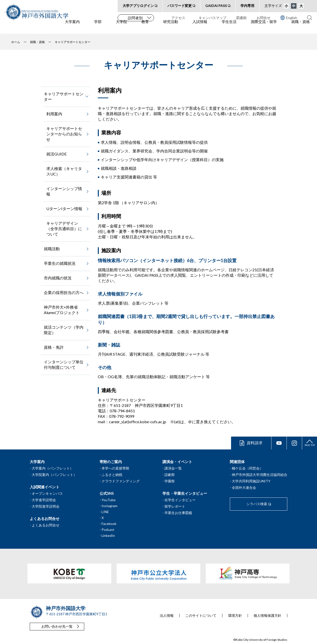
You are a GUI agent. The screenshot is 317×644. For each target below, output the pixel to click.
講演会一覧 (173, 468)
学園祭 (170, 481)
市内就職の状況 (58, 278)
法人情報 (167, 616)
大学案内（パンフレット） (53, 468)
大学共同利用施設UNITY (251, 481)
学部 (98, 27)
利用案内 (54, 114)
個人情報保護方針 (267, 616)
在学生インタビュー (180, 500)
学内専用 (247, 6)
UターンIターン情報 (64, 209)
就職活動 (52, 249)
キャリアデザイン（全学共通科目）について (64, 229)
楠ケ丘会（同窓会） (247, 468)
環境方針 (235, 616)
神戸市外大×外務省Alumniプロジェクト (62, 310)
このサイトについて (201, 616)
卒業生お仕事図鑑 (178, 513)
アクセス (178, 18)
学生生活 (229, 27)
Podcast (108, 530)
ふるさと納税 (112, 475)
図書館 (241, 18)
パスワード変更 (180, 6)
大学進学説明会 (44, 500)
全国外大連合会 (244, 487)
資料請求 (255, 443)
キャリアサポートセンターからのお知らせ (64, 134)
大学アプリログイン (138, 6)
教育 (145, 27)
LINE (105, 512)
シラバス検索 (257, 504)
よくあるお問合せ (46, 525)
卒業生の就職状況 (60, 263)
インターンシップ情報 (64, 191)
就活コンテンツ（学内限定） (64, 330)
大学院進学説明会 (46, 506)
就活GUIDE (56, 154)
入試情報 (200, 27)
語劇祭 (170, 475)
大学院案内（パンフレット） (54, 475)
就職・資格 (301, 27)
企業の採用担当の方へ (64, 292)
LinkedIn (108, 535)
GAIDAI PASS (216, 6)
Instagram (109, 506)
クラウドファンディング (121, 481)
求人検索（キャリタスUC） (64, 171)
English (289, 18)
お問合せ (264, 18)
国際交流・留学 (264, 27)
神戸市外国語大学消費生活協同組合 (260, 475)
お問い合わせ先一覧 (57, 626)
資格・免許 (54, 347)
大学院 (121, 27)
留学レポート (175, 506)
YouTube (109, 500)
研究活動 (171, 27)
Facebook (109, 524)
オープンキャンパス (47, 493)
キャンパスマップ (212, 18)
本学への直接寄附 (115, 468)
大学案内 (72, 27)
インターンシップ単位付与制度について (64, 364)
